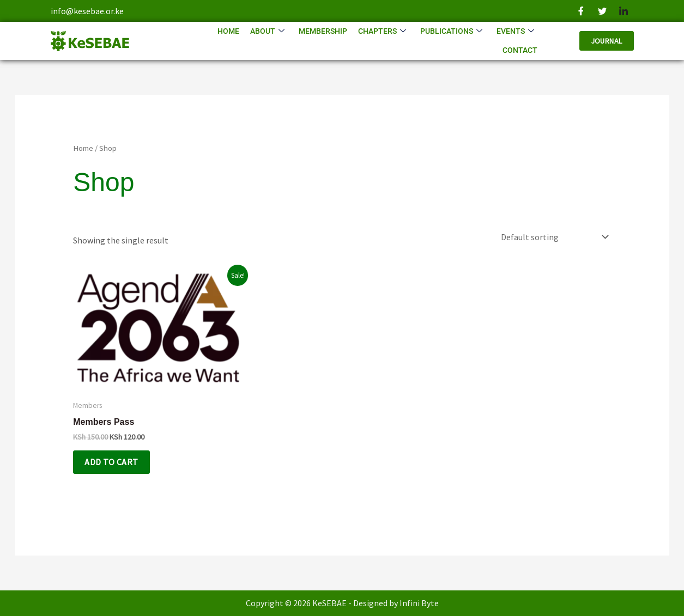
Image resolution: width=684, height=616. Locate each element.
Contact (520, 50)
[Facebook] (581, 11)
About (267, 31)
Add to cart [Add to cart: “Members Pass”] (111, 462)
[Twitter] (602, 11)
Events (515, 31)
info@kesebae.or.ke (87, 11)
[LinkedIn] (624, 11)
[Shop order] (552, 237)
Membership (323, 31)
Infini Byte (419, 603)
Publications (451, 31)
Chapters (382, 31)
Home (228, 31)
